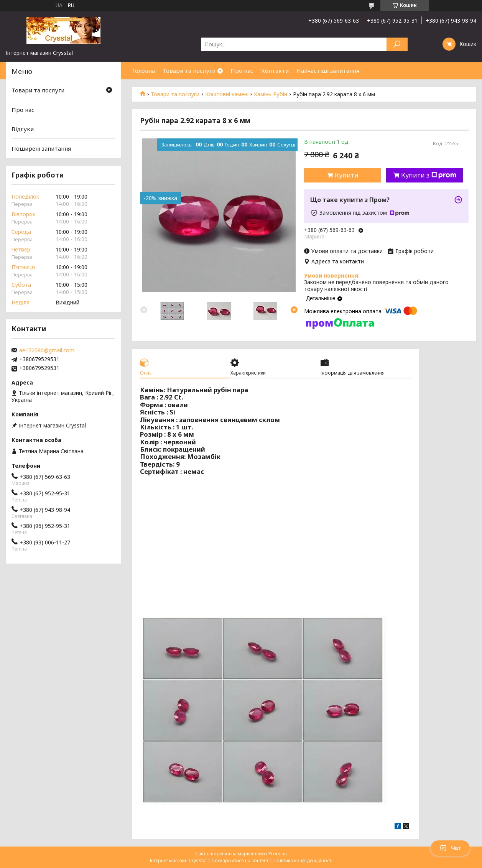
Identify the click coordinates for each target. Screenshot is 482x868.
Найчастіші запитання (328, 71)
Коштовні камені (227, 94)
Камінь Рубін (271, 94)
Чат (450, 848)
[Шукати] (397, 44)
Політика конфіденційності (303, 861)
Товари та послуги (189, 71)
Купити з (429, 175)
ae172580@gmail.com (47, 350)
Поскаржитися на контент (240, 861)
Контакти (275, 71)
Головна (144, 71)
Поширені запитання (41, 148)
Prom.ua (278, 854)
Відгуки (23, 129)
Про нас (242, 71)
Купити (347, 175)
